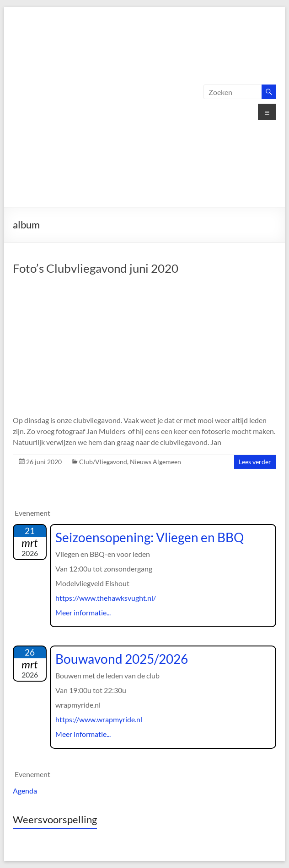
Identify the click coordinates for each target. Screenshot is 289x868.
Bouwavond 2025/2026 (122, 659)
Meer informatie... (83, 612)
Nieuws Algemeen (155, 462)
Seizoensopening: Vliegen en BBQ (150, 537)
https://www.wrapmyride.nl (99, 719)
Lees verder (255, 462)
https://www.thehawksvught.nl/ (106, 598)
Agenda (25, 791)
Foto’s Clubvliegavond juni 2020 (96, 268)
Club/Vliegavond (103, 462)
